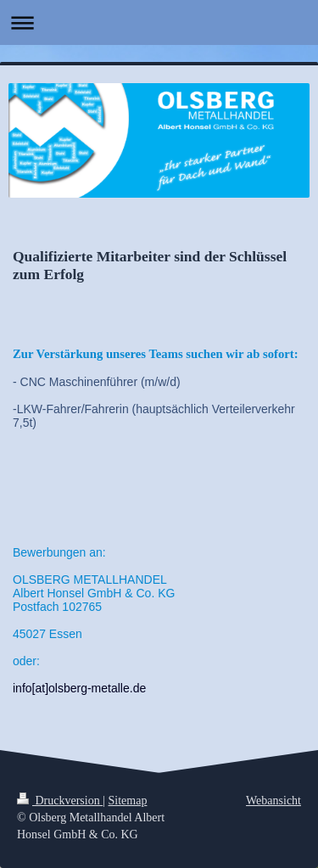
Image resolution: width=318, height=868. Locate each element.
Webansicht (273, 801)
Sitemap (128, 801)
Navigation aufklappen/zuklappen (159, 22)
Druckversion (60, 801)
